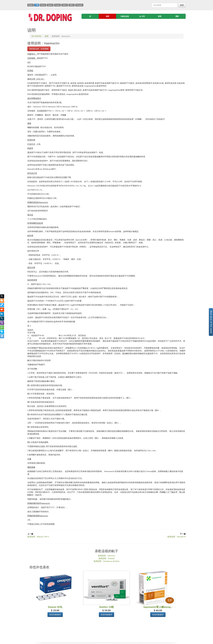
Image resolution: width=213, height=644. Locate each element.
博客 (177, 16)
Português (79, 5)
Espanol (50, 5)
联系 (160, 16)
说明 (107, 16)
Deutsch (43, 5)
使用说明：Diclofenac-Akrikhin (107, 561)
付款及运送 (125, 16)
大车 (142, 16)
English (30, 5)
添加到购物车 (55, 615)
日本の (72, 5)
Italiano (65, 5)
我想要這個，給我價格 (39, 49)
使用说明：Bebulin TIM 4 (38, 537)
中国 (37, 5)
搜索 (182, 5)
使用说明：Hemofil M (176, 537)
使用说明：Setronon (107, 556)
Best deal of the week (211, 322)
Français (57, 5)
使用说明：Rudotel (107, 558)
